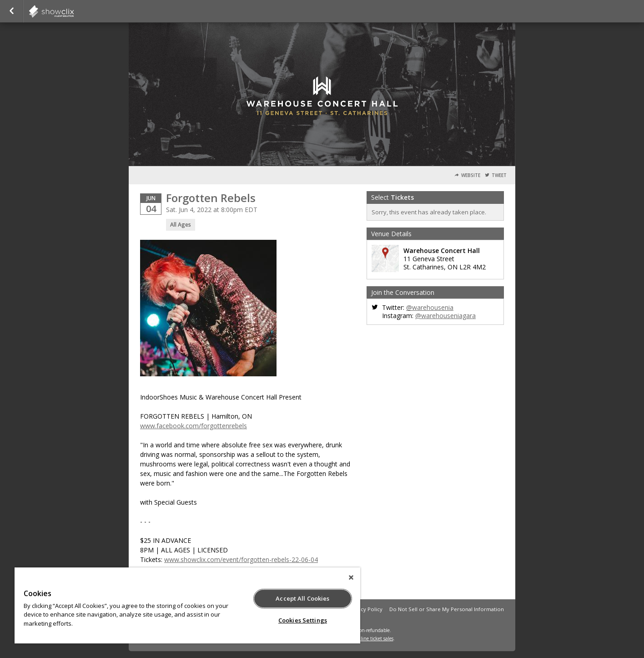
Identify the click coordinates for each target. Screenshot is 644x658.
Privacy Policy (365, 609)
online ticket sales (374, 638)
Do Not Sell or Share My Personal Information (447, 609)
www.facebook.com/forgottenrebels (194, 426)
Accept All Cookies (302, 598)
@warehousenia (430, 307)
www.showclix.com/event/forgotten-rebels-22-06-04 (241, 559)
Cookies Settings (303, 620)
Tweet (499, 175)
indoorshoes (74, 11)
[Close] (351, 577)
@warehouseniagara (445, 316)
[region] (187, 605)
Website (471, 175)
